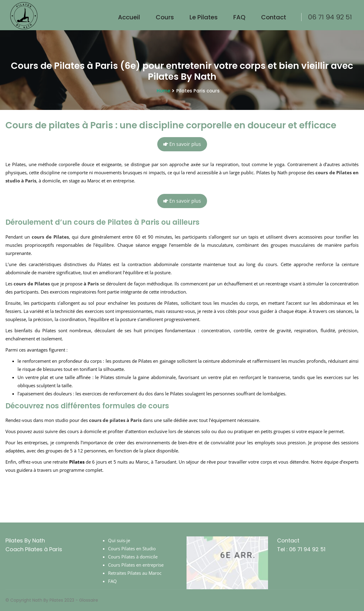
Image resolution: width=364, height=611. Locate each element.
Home (163, 91)
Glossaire (89, 600)
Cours (165, 17)
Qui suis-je (119, 540)
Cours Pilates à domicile (133, 557)
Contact (274, 17)
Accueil (129, 17)
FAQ (239, 17)
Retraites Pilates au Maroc (135, 573)
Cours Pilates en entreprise (136, 565)
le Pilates (204, 17)
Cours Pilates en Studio (132, 548)
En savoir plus (182, 144)
